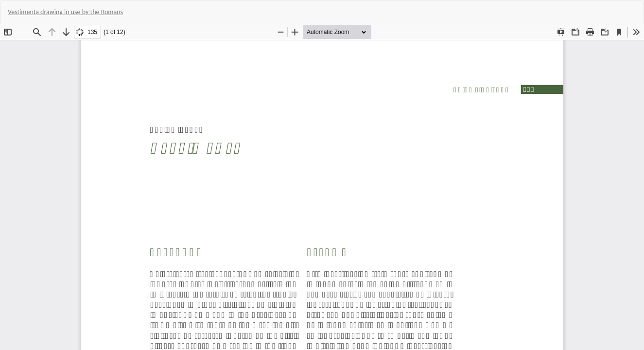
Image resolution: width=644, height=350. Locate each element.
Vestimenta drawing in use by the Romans (65, 12)
